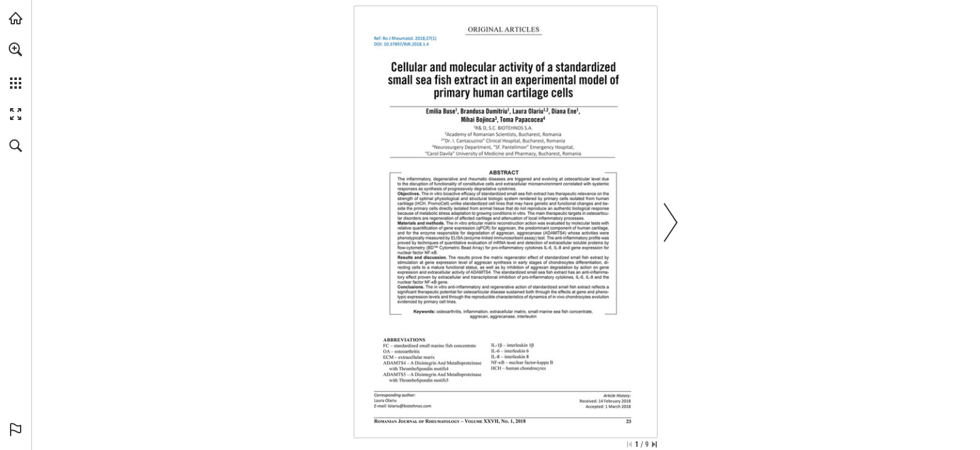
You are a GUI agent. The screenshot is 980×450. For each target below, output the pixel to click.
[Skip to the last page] (654, 444)
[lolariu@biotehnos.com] (410, 406)
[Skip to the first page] (629, 444)
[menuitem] (16, 66)
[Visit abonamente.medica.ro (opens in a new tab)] (16, 18)
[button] (16, 49)
